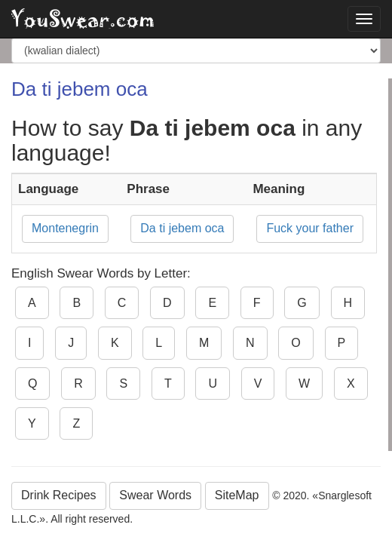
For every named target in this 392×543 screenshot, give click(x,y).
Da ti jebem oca (182, 228)
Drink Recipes (59, 495)
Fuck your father (310, 228)
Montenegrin (65, 228)
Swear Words (155, 495)
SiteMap (237, 495)
